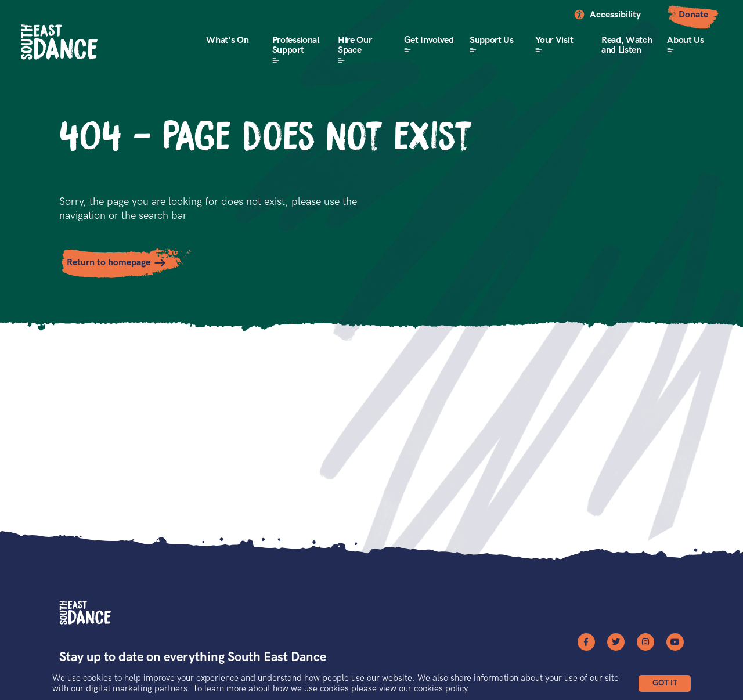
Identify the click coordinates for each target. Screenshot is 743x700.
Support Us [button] (492, 40)
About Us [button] (685, 40)
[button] (665, 683)
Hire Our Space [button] (355, 46)
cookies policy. (442, 688)
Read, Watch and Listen (627, 46)
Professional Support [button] (296, 46)
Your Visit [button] (554, 40)
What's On (227, 40)
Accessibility (615, 15)
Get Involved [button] (429, 40)
